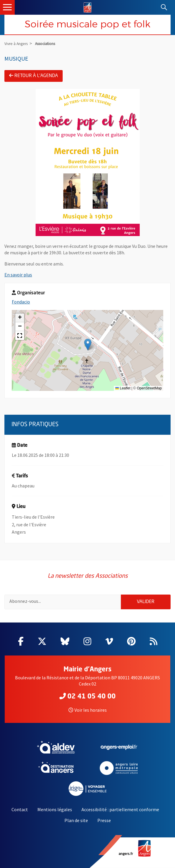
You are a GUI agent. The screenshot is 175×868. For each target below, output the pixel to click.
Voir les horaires (88, 710)
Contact (20, 809)
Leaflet (123, 388)
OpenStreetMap (149, 388)
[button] (88, 345)
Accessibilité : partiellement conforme (120, 809)
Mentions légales (55, 809)
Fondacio (21, 302)
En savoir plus (18, 275)
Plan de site (76, 820)
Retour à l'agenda (34, 76)
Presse (104, 820)
